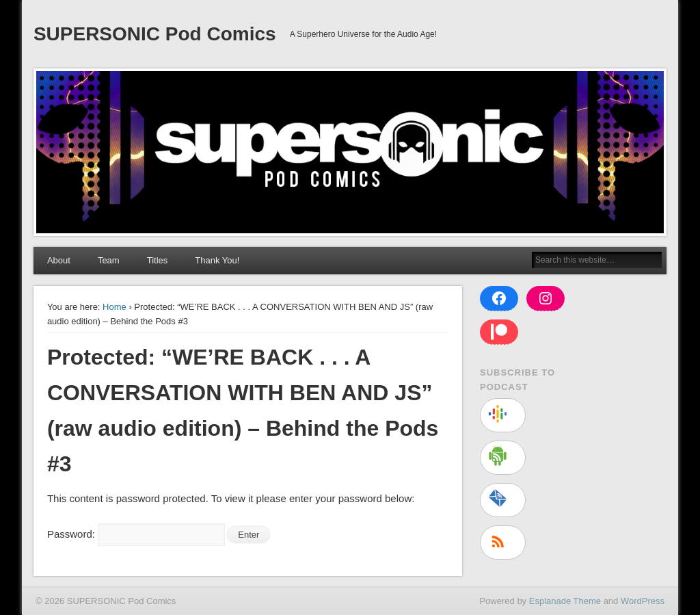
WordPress (643, 601)
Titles (158, 260)
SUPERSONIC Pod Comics (155, 34)
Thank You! (217, 260)
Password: (136, 534)
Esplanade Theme (565, 601)
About (59, 260)
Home (115, 307)
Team (109, 260)
